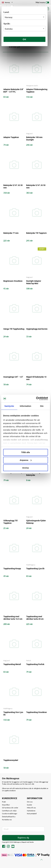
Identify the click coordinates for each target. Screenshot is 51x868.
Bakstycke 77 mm (11, 233)
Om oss (30, 802)
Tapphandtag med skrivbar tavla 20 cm (35, 618)
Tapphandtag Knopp (12, 569)
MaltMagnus (31, 565)
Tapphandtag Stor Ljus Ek (13, 713)
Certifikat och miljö (9, 811)
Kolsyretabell (32, 814)
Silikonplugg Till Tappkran (10, 522)
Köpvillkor (6, 805)
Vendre (32, 842)
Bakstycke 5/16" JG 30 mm (13, 186)
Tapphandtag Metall (12, 664)
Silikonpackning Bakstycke (33, 474)
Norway (7, 2)
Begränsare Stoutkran (13, 281)
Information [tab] (26, 406)
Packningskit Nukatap (13, 473)
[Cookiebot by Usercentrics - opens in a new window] (36, 399)
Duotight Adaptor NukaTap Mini (34, 282)
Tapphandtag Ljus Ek (35, 569)
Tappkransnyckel (11, 760)
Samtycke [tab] (9, 406)
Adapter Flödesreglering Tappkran (37, 91)
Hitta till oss (31, 808)
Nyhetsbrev (31, 811)
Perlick (29, 661)
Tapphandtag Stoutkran (37, 712)
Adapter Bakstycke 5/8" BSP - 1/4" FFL (13, 91)
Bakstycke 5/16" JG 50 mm (36, 186)
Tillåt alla (26, 452)
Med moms (42, 3)
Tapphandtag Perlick (35, 664)
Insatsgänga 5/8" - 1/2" (13, 377)
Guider (30, 805)
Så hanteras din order (10, 808)
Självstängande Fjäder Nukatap (36, 522)
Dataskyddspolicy (9, 817)
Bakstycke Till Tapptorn (36, 233)
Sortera (14, 47)
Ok (24, 39)
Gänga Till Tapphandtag (14, 329)
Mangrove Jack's (32, 86)
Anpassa (26, 460)
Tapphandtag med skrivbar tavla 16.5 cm (13, 618)
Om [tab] (42, 406)
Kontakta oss (7, 820)
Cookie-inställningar (10, 814)
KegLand (29, 134)
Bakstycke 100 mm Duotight (34, 139)
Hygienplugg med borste (37, 329)
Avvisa (26, 468)
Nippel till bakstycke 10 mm (36, 378)
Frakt (4, 802)
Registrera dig (23, 838)
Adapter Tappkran (11, 137)
